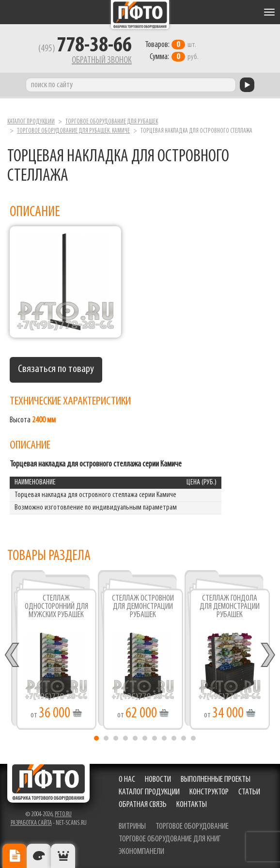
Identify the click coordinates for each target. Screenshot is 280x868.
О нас (127, 780)
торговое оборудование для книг (170, 839)
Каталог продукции (31, 122)
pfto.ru (63, 814)
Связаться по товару (56, 369)
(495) (85, 49)
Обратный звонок (102, 61)
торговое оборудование (192, 827)
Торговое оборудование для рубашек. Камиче (73, 131)
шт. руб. (172, 51)
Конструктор (209, 792)
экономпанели (141, 852)
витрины (132, 827)
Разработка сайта (31, 823)
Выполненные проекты (216, 780)
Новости (158, 780)
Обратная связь (143, 805)
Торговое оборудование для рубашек (112, 122)
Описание (15, 856)
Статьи (249, 792)
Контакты (192, 805)
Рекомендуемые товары (63, 856)
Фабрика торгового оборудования (140, 15)
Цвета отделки (39, 856)
